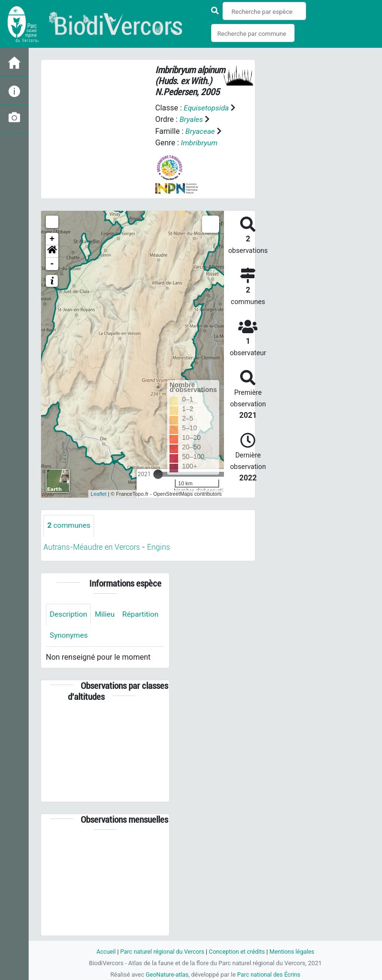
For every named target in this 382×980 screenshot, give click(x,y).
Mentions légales (294, 952)
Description (69, 614)
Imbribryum (200, 142)
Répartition (68, 636)
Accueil (103, 952)
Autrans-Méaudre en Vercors (92, 547)
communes (69, 525)
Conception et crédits (238, 952)
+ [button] (52, 239)
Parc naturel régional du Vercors (161, 952)
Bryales (198, 119)
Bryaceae (201, 131)
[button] (52, 251)
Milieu (106, 614)
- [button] (52, 263)
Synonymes (114, 636)
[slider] (158, 474)
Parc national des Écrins (270, 975)
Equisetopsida (207, 108)
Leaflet (99, 493)
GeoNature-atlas (166, 975)
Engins (159, 547)
